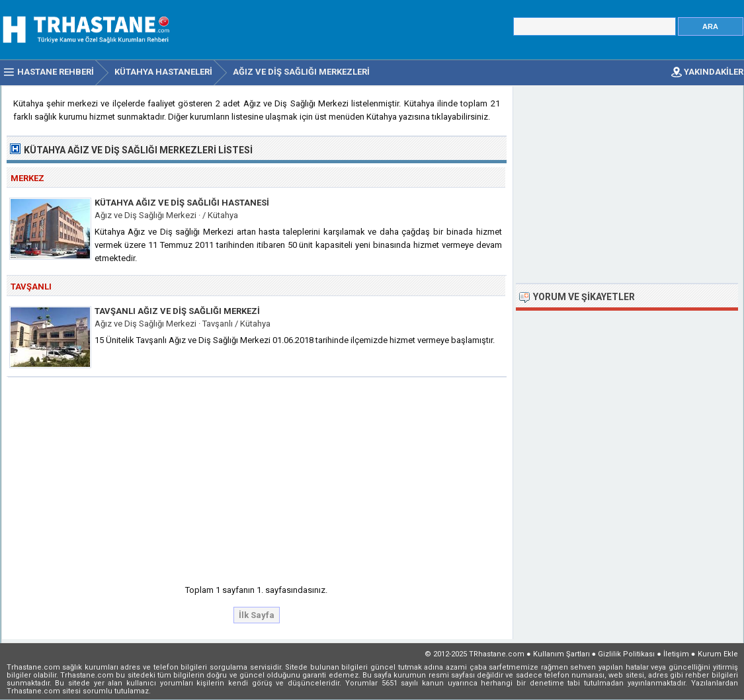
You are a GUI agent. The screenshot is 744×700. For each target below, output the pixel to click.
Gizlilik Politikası (626, 654)
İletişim (676, 654)
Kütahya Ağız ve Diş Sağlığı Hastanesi (182, 203)
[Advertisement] (257, 477)
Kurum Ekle (718, 654)
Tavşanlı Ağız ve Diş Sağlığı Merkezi (177, 311)
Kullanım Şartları (561, 654)
